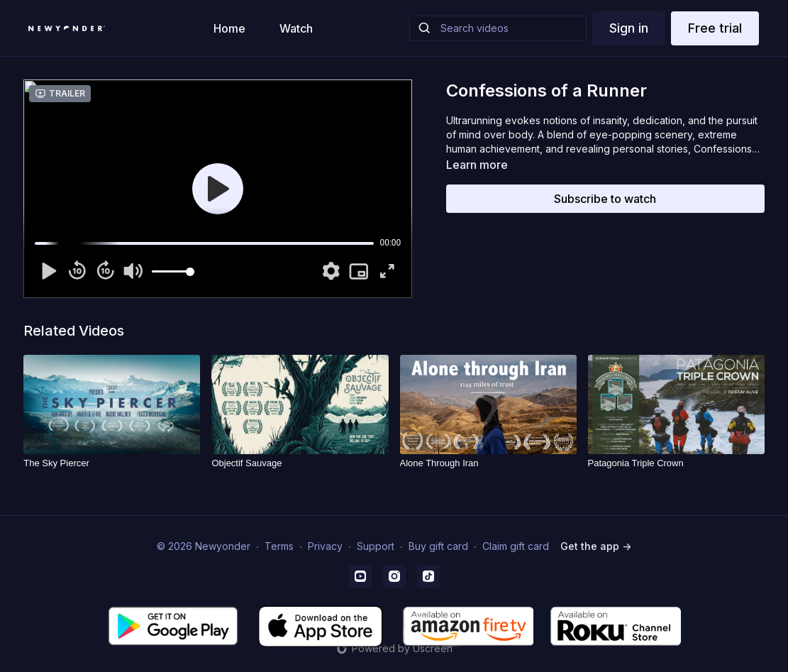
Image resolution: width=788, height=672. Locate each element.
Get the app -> (596, 546)
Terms (279, 546)
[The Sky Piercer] (112, 463)
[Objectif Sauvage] (300, 463)
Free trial (715, 28)
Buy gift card (438, 546)
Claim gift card (516, 546)
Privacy (325, 546)
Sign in (629, 28)
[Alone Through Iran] (488, 463)
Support (376, 546)
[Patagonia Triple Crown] (676, 463)
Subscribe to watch (605, 199)
